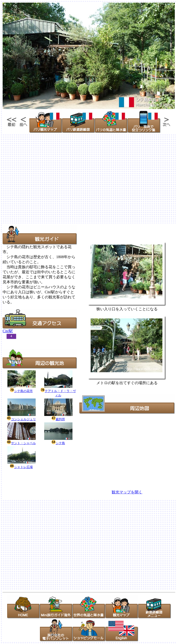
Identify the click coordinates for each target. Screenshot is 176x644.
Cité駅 (8, 331)
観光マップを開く (127, 492)
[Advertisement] (45, 178)
